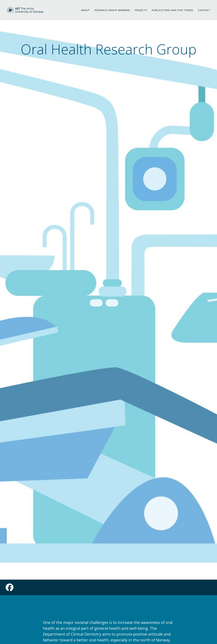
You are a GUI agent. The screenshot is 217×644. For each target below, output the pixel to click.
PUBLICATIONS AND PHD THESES (173, 12)
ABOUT (85, 12)
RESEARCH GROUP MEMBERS (112, 12)
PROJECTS (141, 12)
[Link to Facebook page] (10, 589)
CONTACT (204, 12)
